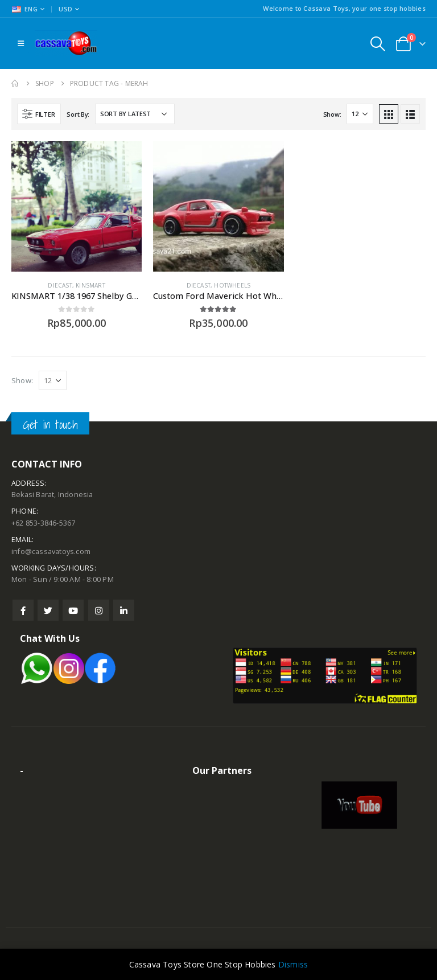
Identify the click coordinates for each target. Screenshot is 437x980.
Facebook (23, 610)
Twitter (48, 610)
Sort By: (78, 114)
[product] (77, 206)
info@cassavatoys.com (51, 551)
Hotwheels (232, 285)
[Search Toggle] (378, 44)
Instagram (99, 610)
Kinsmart (90, 285)
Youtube (73, 610)
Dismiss (293, 964)
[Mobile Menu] (21, 43)
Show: (332, 114)
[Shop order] (135, 114)
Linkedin (124, 610)
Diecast (60, 285)
